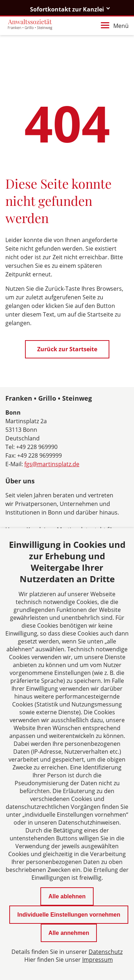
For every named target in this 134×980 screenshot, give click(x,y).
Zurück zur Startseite (67, 349)
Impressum (98, 960)
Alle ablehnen (67, 896)
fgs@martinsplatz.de (52, 464)
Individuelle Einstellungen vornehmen (69, 915)
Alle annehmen (69, 933)
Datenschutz (106, 952)
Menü (115, 26)
